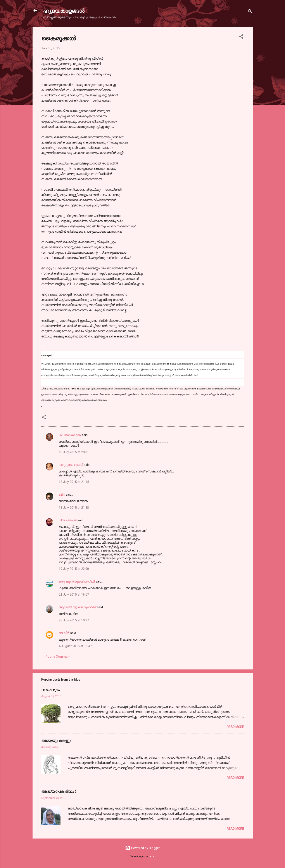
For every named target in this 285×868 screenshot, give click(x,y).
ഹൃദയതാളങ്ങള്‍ (64, 10)
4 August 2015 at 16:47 (75, 646)
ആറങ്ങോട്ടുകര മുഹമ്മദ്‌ (77, 607)
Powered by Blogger (142, 848)
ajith (62, 495)
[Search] (250, 12)
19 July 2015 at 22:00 (74, 569)
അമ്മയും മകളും (56, 740)
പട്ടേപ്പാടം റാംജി (71, 465)
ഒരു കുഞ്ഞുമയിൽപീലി (77, 581)
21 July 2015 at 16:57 (74, 595)
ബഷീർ (64, 633)
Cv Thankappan (70, 435)
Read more (235, 727)
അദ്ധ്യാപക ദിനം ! (59, 791)
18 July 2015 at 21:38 (74, 508)
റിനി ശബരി (68, 520)
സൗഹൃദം (50, 690)
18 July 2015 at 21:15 (74, 482)
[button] (241, 37)
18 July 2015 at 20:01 (74, 452)
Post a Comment (58, 657)
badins (152, 857)
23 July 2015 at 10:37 (74, 620)
